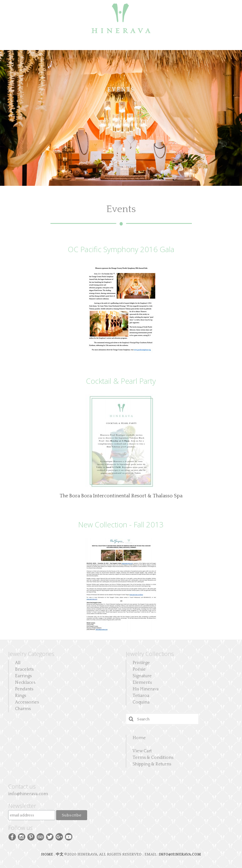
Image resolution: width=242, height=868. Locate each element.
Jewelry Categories (31, 654)
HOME (47, 854)
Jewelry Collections (150, 654)
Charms (23, 709)
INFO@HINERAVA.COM (180, 854)
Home (139, 738)
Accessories (27, 702)
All (18, 663)
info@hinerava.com (28, 794)
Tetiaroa (141, 696)
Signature (142, 676)
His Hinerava (146, 689)
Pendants (24, 689)
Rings (21, 696)
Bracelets (24, 669)
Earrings (23, 676)
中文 (60, 854)
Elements (142, 683)
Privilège (141, 663)
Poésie (139, 669)
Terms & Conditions (153, 758)
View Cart (142, 751)
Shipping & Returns (152, 764)
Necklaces (25, 683)
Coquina (141, 702)
